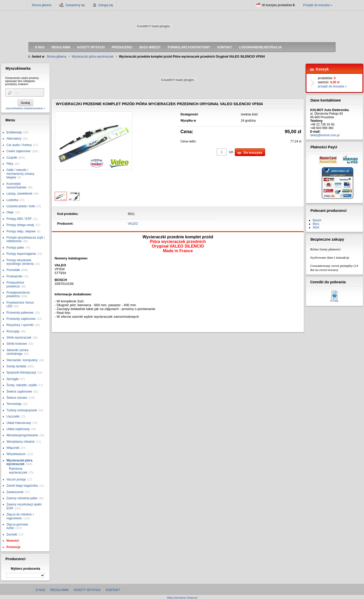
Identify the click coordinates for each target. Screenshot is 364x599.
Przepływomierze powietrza (18, 294)
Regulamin (59, 590)
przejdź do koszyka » (332, 86)
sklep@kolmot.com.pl (325, 135)
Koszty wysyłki (87, 590)
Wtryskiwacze (16, 454)
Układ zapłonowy (18, 429)
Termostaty (14, 404)
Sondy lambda (16, 366)
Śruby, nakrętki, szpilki (22, 385)
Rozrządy (13, 331)
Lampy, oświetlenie (19, 194)
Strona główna (42, 5)
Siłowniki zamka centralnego (17, 352)
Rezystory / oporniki (20, 325)
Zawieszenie (15, 492)
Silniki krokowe (17, 344)
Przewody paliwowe (20, 313)
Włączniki (13, 448)
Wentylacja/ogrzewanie (22, 435)
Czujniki (12, 158)
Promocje (13, 547)
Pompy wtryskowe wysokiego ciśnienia (20, 262)
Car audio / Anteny (19, 145)
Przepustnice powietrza (15, 284)
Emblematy (14, 132)
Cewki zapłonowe (18, 151)
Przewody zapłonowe (21, 319)
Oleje (10, 212)
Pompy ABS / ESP (19, 219)
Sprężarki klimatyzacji (21, 373)
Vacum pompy (16, 479)
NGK (316, 228)
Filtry (10, 164)
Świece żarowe (17, 398)
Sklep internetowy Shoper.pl (182, 598)
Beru (316, 224)
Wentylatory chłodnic (21, 442)
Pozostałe (13, 270)
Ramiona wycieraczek (18, 471)
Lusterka (12, 200)
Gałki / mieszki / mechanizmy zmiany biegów (20, 174)
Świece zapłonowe (19, 392)
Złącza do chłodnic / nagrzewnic (20, 516)
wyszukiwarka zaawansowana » (25, 108)
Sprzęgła (12, 379)
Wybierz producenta (25, 569)
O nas (40, 590)
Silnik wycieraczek (19, 338)
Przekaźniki (14, 276)
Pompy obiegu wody (20, 225)
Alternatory (14, 139)
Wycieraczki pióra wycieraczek (19, 462)
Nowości (13, 541)
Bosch (317, 220)
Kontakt (113, 590)
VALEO (133, 224)
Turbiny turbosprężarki (22, 410)
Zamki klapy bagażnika (22, 486)
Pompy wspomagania (21, 254)
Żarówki (12, 534)
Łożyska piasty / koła (21, 206)
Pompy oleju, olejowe (21, 231)
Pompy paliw (15, 248)
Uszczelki (13, 416)
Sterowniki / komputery (22, 360)
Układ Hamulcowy (19, 423)
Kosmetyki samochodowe (16, 186)
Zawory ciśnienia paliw (22, 498)
